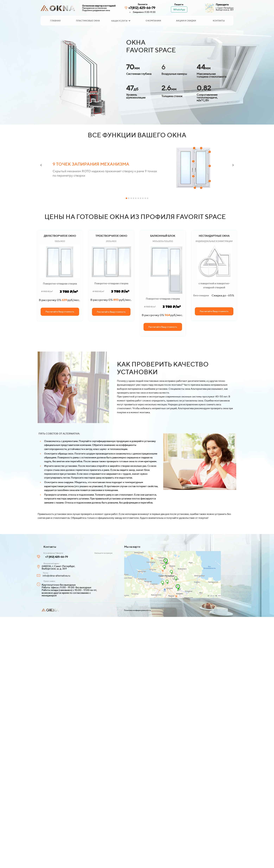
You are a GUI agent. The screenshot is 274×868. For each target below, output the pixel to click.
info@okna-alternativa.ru (56, 576)
